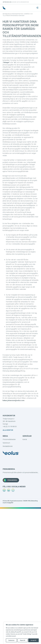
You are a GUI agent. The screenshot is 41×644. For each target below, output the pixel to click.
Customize (11, 640)
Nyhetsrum (6, 443)
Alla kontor (8, 430)
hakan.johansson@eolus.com (13, 400)
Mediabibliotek (8, 446)
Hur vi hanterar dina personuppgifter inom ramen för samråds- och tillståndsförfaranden (22, 29)
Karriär (25, 439)
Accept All (33, 640)
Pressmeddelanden (9, 439)
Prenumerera (10, 480)
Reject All (23, 640)
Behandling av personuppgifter (13, 14)
